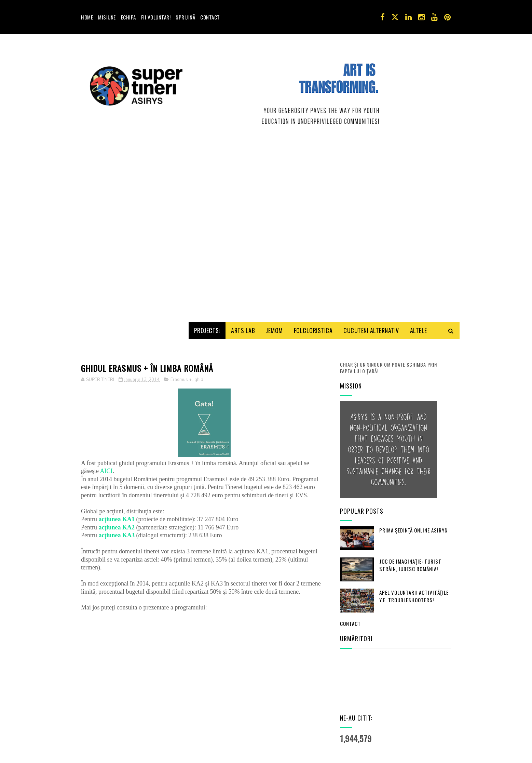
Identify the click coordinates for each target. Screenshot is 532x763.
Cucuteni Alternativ (371, 321)
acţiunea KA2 (117, 518)
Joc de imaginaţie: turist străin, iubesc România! (410, 556)
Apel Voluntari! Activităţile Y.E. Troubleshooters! (414, 587)
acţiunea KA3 (117, 526)
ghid (199, 371)
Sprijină (185, 17)
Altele (419, 321)
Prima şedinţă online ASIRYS (413, 521)
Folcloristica (313, 321)
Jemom (274, 321)
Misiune (107, 17)
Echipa (128, 17)
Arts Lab (243, 321)
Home (87, 17)
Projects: (207, 321)
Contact (210, 17)
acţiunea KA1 (117, 510)
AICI (106, 462)
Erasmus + (181, 371)
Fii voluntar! (156, 17)
